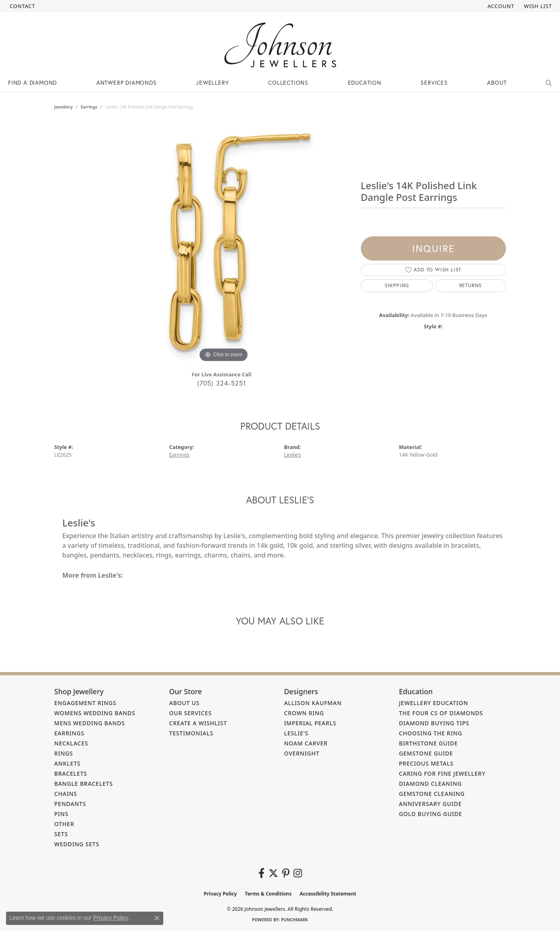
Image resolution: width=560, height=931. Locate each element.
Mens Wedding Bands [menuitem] (90, 723)
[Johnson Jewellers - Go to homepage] (280, 45)
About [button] (497, 82)
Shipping (397, 285)
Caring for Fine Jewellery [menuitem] (442, 773)
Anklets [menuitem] (68, 763)
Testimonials (192, 733)
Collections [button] (288, 82)
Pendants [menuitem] (70, 804)
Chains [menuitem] (66, 794)
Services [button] (434, 82)
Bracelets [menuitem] (71, 773)
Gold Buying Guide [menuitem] (431, 814)
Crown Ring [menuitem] (304, 713)
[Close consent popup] (157, 918)
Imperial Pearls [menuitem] (310, 723)
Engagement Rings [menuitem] (85, 703)
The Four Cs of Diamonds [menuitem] (441, 713)
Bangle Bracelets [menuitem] (84, 784)
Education (365, 82)
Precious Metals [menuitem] (427, 763)
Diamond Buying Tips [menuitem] (434, 723)
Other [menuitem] (65, 824)
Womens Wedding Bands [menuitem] (95, 713)
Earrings (89, 107)
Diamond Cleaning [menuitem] (431, 784)
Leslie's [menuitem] (297, 733)
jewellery (64, 107)
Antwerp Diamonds (127, 82)
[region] (224, 243)
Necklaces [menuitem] (71, 743)
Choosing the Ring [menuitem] (431, 733)
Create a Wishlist (198, 723)
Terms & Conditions (268, 894)
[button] (500, 6)
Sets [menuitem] (61, 834)
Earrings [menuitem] (70, 733)
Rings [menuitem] (64, 753)
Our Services (191, 713)
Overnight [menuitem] (302, 753)
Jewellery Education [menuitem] (434, 703)
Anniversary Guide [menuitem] (431, 804)
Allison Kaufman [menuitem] (313, 703)
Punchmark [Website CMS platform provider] (295, 920)
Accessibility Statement (328, 894)
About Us (185, 703)
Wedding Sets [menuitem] (77, 844)
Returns (471, 285)
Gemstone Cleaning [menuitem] (432, 794)
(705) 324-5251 (222, 383)
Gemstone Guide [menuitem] (426, 753)
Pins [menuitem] (61, 814)
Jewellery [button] (212, 82)
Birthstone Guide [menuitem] (429, 743)
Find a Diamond (32, 82)
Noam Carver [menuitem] (306, 743)
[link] (22, 6)
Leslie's (293, 455)
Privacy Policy (221, 894)
